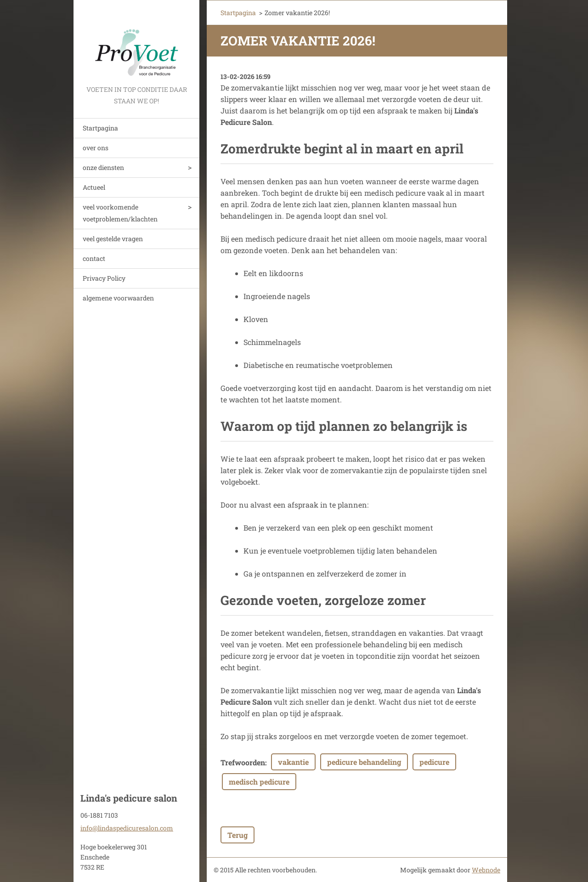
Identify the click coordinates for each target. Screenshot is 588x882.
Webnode (486, 870)
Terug (237, 835)
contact (94, 258)
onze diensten (103, 167)
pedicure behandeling (364, 762)
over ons (96, 148)
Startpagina (100, 128)
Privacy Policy (104, 278)
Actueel (94, 187)
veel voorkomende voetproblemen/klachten (120, 213)
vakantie (293, 762)
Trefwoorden (243, 762)
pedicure (434, 762)
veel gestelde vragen (113, 239)
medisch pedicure (259, 782)
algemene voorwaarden (118, 298)
